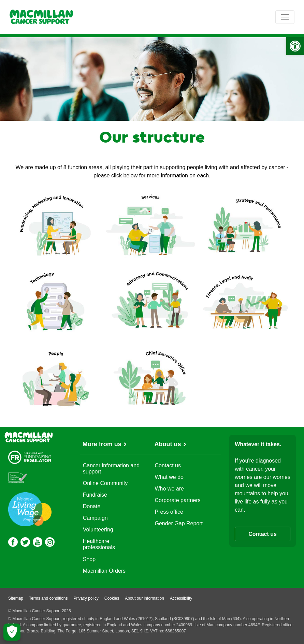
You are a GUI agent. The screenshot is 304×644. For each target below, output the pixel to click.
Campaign (95, 518)
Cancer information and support (111, 469)
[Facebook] (13, 542)
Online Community (105, 483)
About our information (144, 598)
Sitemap (16, 598)
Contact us (168, 465)
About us (168, 444)
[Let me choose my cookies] (12, 632)
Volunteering (98, 530)
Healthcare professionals (99, 544)
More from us (102, 444)
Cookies (112, 598)
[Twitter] (25, 542)
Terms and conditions (48, 598)
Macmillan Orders (104, 571)
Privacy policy (86, 598)
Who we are (169, 489)
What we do (169, 477)
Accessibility (181, 598)
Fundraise (95, 495)
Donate (92, 506)
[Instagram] (50, 542)
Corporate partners (178, 500)
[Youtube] (38, 542)
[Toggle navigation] (285, 17)
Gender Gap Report (179, 523)
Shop (89, 559)
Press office (169, 512)
